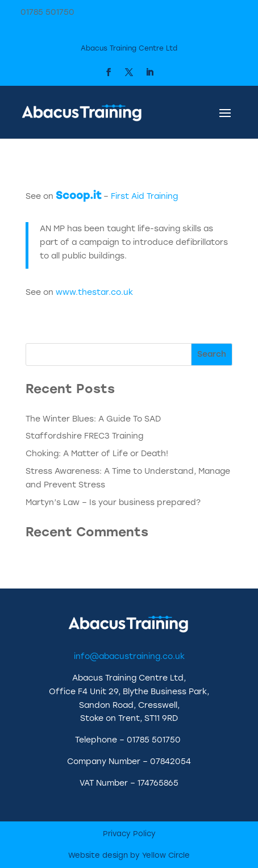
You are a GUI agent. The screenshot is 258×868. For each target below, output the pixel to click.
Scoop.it (78, 195)
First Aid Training (144, 196)
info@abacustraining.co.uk (129, 656)
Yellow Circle (166, 855)
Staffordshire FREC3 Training (84, 436)
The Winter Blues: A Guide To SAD (93, 419)
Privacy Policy (129, 834)
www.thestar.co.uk (94, 292)
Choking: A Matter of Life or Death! (97, 454)
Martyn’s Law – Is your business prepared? (113, 502)
